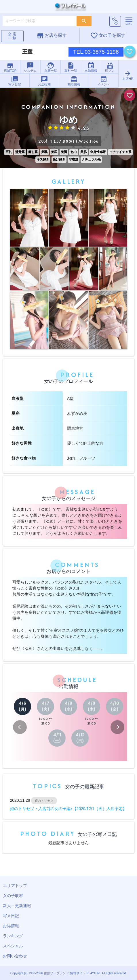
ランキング (13, 936)
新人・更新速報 (17, 906)
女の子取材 (13, 896)
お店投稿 (44, 81)
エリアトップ (15, 886)
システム (30, 67)
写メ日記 (15, 81)
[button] (20, 727)
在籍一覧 (51, 67)
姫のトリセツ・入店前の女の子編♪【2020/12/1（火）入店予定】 (68, 809)
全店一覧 (12, 36)
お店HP (128, 75)
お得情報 (11, 926)
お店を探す (52, 36)
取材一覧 (71, 67)
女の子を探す (108, 36)
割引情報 (74, 81)
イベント (104, 81)
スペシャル (13, 946)
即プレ (110, 67)
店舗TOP (10, 67)
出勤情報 (91, 67)
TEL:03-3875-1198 (96, 52)
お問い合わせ (15, 956)
